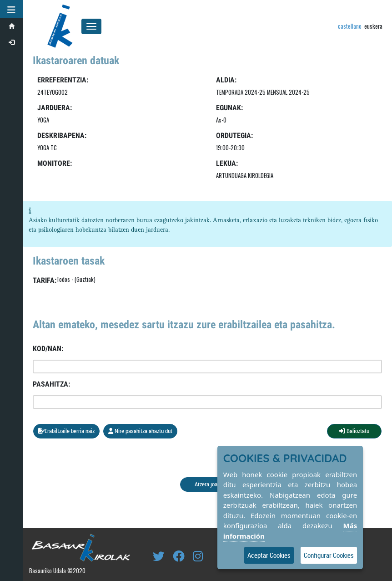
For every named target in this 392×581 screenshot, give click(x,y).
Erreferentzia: (63, 80)
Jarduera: (55, 108)
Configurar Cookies (329, 555)
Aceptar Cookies (269, 555)
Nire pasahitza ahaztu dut (140, 431)
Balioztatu (354, 431)
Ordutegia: (234, 135)
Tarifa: (45, 280)
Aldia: (226, 80)
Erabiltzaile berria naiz (66, 431)
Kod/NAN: (48, 349)
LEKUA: (227, 163)
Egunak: (229, 108)
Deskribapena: (62, 135)
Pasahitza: (51, 384)
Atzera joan (207, 484)
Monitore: (55, 163)
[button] (11, 9)
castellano (350, 26)
